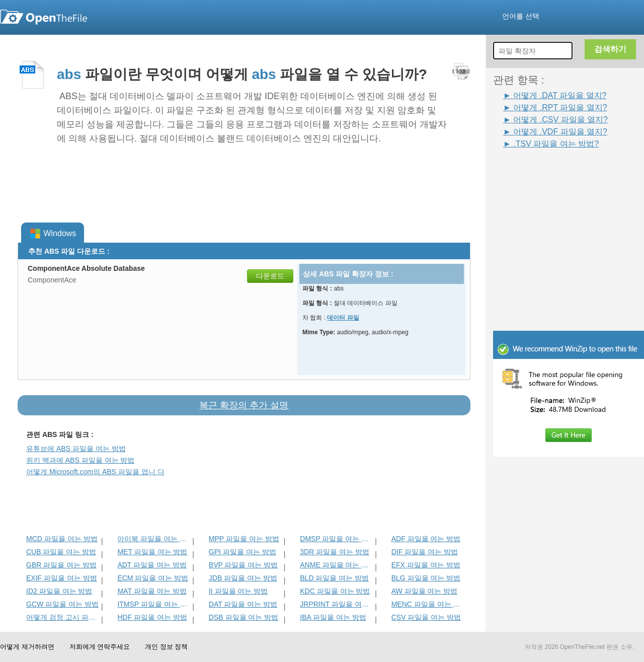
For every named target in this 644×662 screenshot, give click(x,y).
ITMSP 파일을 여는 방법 (154, 604)
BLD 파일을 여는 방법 (334, 578)
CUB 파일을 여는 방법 (61, 552)
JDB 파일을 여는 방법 (243, 578)
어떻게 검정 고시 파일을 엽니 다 (63, 617)
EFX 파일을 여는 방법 (426, 565)
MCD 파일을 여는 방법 (62, 539)
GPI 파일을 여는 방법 (243, 552)
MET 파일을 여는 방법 (152, 552)
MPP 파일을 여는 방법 (244, 539)
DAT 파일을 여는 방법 (243, 604)
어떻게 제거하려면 (27, 647)
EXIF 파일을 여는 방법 (62, 578)
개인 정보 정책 (166, 647)
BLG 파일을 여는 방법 (426, 578)
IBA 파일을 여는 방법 (333, 617)
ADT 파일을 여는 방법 (152, 565)
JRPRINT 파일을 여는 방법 (336, 604)
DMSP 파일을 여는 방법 (336, 539)
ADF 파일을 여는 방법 (426, 539)
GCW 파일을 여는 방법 (62, 604)
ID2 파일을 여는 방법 (59, 591)
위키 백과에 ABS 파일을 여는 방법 (80, 460)
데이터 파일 (343, 318)
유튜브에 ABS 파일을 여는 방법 (76, 449)
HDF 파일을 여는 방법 (152, 617)
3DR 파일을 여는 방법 (335, 552)
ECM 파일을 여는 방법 (153, 578)
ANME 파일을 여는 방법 (336, 565)
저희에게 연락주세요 (100, 647)
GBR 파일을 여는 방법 (61, 565)
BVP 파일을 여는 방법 (243, 565)
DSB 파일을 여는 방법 (244, 617)
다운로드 (270, 276)
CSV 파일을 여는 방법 (426, 617)
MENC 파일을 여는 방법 (428, 604)
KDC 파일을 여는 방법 (335, 591)
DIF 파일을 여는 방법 (425, 552)
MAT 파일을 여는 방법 (152, 591)
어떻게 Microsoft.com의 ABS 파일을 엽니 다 (95, 472)
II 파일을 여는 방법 (238, 591)
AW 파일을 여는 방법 (425, 591)
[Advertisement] (553, 172)
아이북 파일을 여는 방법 (154, 539)
